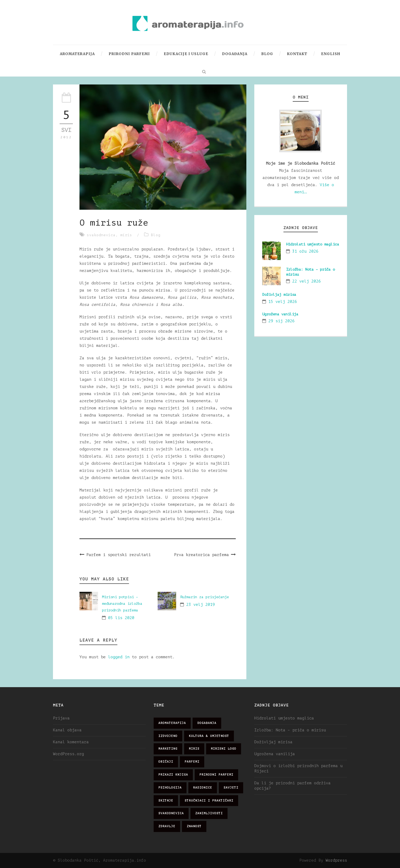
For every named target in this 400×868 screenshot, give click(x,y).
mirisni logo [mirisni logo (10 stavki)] (224, 749)
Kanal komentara (71, 742)
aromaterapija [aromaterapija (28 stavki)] (172, 723)
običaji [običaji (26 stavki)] (166, 762)
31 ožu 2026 (305, 251)
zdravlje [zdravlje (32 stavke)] (167, 826)
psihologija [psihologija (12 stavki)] (170, 788)
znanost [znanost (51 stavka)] (194, 826)
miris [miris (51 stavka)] (194, 749)
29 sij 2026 (281, 321)
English (331, 54)
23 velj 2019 (201, 605)
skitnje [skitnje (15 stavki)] (166, 801)
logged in (119, 657)
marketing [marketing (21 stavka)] (168, 749)
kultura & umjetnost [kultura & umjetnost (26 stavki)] (209, 736)
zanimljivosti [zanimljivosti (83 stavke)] (209, 813)
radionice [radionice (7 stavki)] (203, 788)
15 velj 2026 (283, 302)
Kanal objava (67, 730)
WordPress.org (68, 754)
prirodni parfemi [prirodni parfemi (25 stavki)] (216, 775)
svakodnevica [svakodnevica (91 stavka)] (171, 813)
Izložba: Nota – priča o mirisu (290, 730)
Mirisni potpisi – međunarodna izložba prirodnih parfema (122, 604)
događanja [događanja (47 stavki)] (207, 723)
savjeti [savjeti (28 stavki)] (231, 788)
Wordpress (336, 860)
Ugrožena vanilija (280, 314)
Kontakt (297, 54)
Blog (267, 54)
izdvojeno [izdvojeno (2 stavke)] (168, 736)
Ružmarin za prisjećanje (205, 597)
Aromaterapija (77, 54)
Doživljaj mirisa (279, 295)
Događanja (235, 54)
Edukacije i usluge (186, 54)
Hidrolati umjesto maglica (313, 244)
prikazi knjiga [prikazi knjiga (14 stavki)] (173, 775)
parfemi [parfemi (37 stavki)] (192, 762)
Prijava (61, 718)
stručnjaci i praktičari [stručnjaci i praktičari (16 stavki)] (209, 801)
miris (126, 235)
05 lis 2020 (121, 618)
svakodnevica (101, 235)
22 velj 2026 (306, 281)
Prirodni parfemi (129, 54)
